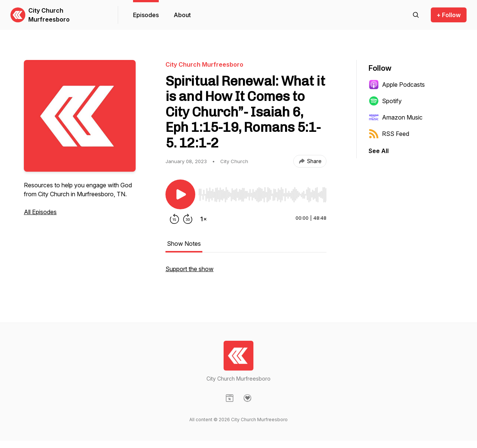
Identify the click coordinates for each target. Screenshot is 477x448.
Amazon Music (396, 117)
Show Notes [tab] (184, 244)
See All (379, 151)
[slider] (262, 195)
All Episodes (40, 212)
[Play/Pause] (180, 194)
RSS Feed (389, 134)
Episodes (146, 15)
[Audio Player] (262, 193)
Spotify (385, 101)
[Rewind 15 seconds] (174, 219)
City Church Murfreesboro (49, 15)
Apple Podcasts (397, 85)
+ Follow (449, 15)
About (182, 15)
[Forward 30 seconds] (188, 219)
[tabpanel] (246, 273)
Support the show (189, 269)
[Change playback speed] (203, 219)
